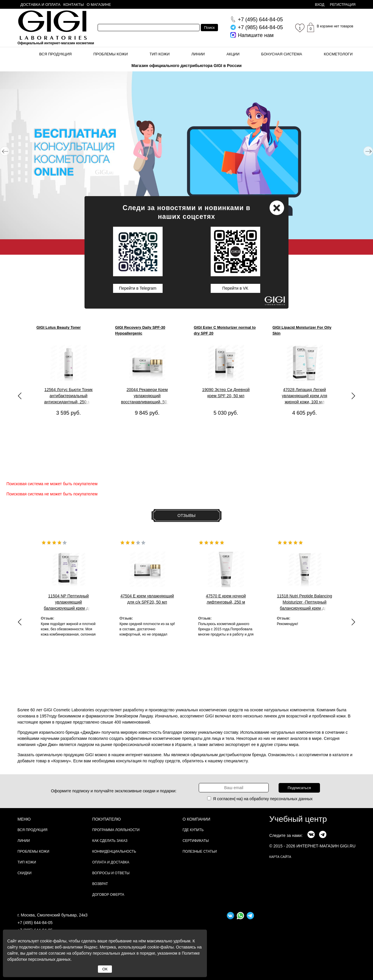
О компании (197, 819)
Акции (233, 54)
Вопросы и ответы (111, 873)
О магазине (99, 5)
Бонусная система (281, 54)
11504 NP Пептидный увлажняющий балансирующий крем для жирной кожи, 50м (68, 602)
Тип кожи (160, 54)
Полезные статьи (200, 851)
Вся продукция (56, 54)
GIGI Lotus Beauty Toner (59, 327)
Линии (198, 54)
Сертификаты (196, 841)
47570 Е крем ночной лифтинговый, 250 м (226, 599)
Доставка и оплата (40, 5)
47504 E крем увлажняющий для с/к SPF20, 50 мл (147, 599)
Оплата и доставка (111, 862)
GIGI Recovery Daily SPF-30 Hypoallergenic (140, 330)
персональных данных (291, 799)
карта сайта (280, 857)
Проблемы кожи (111, 54)
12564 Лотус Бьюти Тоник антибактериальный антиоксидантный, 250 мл (68, 396)
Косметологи (338, 54)
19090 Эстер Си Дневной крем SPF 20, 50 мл (226, 393)
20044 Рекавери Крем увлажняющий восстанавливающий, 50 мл (147, 396)
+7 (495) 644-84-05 (35, 923)
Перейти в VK (235, 288)
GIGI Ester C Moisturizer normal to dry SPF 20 (225, 330)
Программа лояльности (116, 830)
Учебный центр (298, 819)
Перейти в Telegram (138, 288)
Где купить (193, 830)
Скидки (24, 873)
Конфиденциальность (114, 851)
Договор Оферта (108, 895)
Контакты (73, 5)
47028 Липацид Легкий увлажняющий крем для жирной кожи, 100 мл (304, 396)
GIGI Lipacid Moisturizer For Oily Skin (302, 330)
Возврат (100, 884)
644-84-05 (260, 20)
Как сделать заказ (110, 841)
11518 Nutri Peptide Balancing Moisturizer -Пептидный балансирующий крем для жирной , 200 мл (304, 602)
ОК (105, 969)
